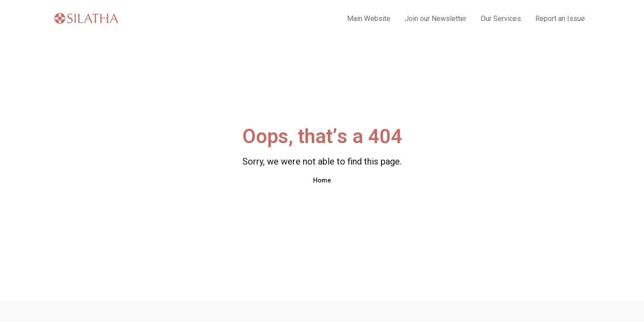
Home (322, 180)
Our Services (501, 19)
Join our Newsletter (436, 19)
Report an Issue (560, 19)
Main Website (369, 19)
